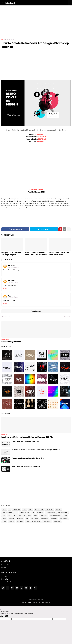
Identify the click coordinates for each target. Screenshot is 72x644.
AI (10, 509)
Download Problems (8, 565)
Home (3, 40)
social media (44, 519)
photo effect (44, 516)
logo (4, 516)
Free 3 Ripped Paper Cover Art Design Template (11, 254)
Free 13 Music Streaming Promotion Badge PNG (28, 458)
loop (9, 516)
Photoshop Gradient (56, 516)
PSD (27, 519)
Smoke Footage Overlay (11, 342)
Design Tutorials (11, 40)
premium (12, 519)
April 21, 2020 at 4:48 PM (13, 283)
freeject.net (40, 599)
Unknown (11, 265)
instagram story (50, 512)
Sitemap (4, 576)
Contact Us (37, 602)
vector (28, 522)
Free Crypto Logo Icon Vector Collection (25, 441)
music (29, 516)
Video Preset (36, 522)
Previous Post (6, 317)
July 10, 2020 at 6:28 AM (13, 298)
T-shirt (4, 522)
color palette (49, 509)
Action (4, 509)
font (16, 512)
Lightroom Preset (63, 512)
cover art (58, 509)
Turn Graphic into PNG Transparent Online (26, 467)
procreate (20, 519)
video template (47, 522)
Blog (24, 509)
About (30, 602)
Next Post (67, 317)
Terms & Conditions (7, 582)
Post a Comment (36, 311)
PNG (65, 516)
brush (30, 509)
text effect (20, 522)
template (12, 522)
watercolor (57, 522)
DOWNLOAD (39, 135)
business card (39, 509)
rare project (34, 519)
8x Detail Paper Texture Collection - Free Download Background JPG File (36, 450)
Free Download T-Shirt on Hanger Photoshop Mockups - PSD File (27, 437)
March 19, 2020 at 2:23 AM (13, 267)
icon (33, 512)
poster (4, 519)
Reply (5, 273)
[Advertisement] (36, 21)
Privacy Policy (6, 579)
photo (36, 516)
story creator (64, 519)
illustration (40, 512)
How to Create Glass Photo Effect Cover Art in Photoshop (36, 254)
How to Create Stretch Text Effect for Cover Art (59, 254)
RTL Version (46, 602)
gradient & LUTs (24, 512)
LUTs (15, 516)
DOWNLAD (40, 141)
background (17, 509)
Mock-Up (22, 516)
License (4, 568)
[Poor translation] (7, 616)
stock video (54, 519)
